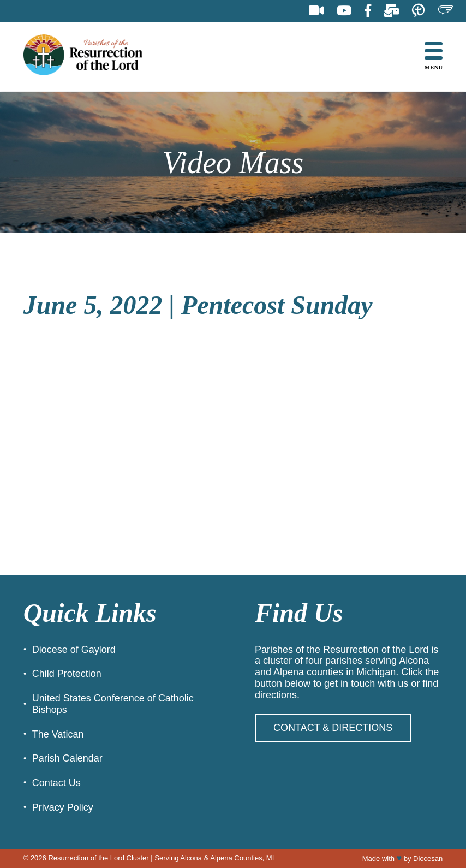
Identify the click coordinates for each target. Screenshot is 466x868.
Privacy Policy (63, 807)
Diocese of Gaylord (74, 650)
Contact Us (56, 783)
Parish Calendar (67, 758)
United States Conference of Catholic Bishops (113, 704)
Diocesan (428, 858)
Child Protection (67, 674)
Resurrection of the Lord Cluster (98, 858)
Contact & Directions (333, 728)
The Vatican (58, 734)
